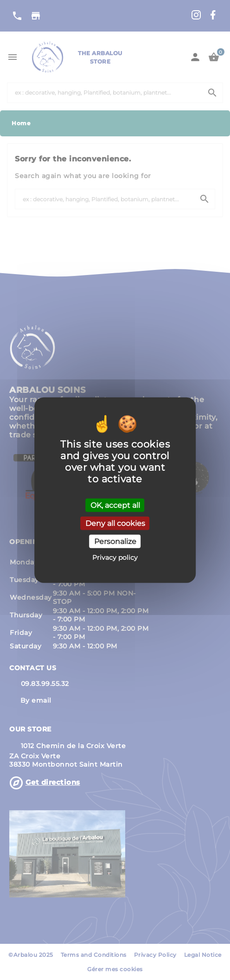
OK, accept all (115, 505)
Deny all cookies (115, 523)
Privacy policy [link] (115, 557)
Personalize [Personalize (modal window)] (115, 541)
